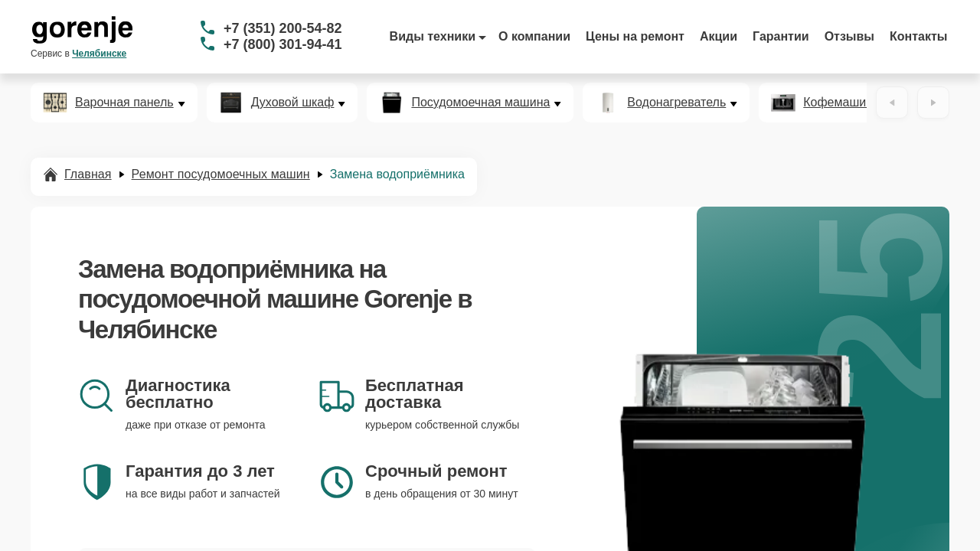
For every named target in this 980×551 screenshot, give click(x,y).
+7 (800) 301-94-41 (283, 44)
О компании (534, 36)
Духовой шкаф (293, 103)
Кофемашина (841, 103)
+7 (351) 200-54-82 (283, 28)
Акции (719, 36)
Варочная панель (124, 103)
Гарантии (781, 36)
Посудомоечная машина (480, 103)
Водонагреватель (676, 103)
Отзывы (849, 36)
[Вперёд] (933, 103)
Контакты (918, 36)
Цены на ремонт (635, 36)
